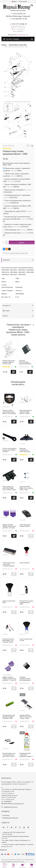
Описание (6, 260)
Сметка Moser (25, 563)
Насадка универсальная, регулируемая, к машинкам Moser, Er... (26, 680)
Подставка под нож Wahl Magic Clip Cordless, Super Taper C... (9, 489)
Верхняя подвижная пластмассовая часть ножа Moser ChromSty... (26, 452)
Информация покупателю (10, 818)
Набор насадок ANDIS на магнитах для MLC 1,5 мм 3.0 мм (9, 679)
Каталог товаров (11, 39)
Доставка (6, 311)
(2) (25, 455)
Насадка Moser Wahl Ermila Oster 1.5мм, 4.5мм (26, 717)
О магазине (6, 815)
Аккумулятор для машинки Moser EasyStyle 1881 (9, 717)
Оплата (5, 316)
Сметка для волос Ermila (26, 640)
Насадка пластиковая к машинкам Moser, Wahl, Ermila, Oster (26, 363)
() (17, 169)
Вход (14, 1)
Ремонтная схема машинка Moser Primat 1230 (9, 362)
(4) (7, 367)
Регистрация (23, 1)
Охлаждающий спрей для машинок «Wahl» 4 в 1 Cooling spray (26, 756)
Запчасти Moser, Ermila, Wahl (19, 253)
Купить (22, 242)
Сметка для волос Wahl (9, 602)
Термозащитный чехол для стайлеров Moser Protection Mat (9, 565)
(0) (24, 367)
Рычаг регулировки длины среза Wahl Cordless (9, 450)
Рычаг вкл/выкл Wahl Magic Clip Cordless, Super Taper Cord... (8, 641)
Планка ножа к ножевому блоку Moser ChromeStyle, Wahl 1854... (9, 413)
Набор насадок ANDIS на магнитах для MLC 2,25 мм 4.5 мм (9, 527)
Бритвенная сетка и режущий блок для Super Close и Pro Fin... (9, 756)
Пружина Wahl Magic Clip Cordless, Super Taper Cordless (26, 489)
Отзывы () (7, 305)
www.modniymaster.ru (22, 35)
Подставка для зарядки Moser (25, 525)
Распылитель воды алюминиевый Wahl (26, 602)
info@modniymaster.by (11, 807)
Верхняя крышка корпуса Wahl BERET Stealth (26, 412)
